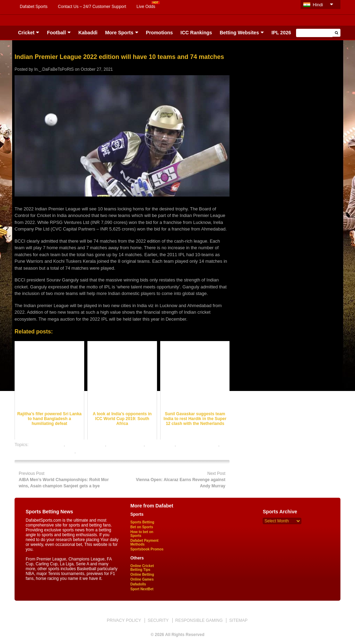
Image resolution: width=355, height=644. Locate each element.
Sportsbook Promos (147, 549)
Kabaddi (88, 33)
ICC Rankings (196, 33)
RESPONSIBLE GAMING (199, 620)
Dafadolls (138, 584)
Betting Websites (239, 33)
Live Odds (146, 7)
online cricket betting (198, 445)
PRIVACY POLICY (124, 620)
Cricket (26, 33)
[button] (336, 33)
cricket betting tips (125, 445)
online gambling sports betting (45, 451)
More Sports (119, 33)
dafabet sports (160, 445)
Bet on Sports (142, 527)
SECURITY (158, 620)
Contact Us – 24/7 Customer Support (92, 7)
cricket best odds (47, 445)
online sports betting (97, 451)
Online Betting (142, 575)
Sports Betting (142, 522)
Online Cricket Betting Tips (142, 568)
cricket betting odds (86, 445)
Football (56, 33)
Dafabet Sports (34, 7)
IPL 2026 (281, 33)
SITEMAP (238, 620)
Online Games (142, 579)
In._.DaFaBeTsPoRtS (54, 69)
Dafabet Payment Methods (144, 542)
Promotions (159, 33)
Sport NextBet (142, 589)
